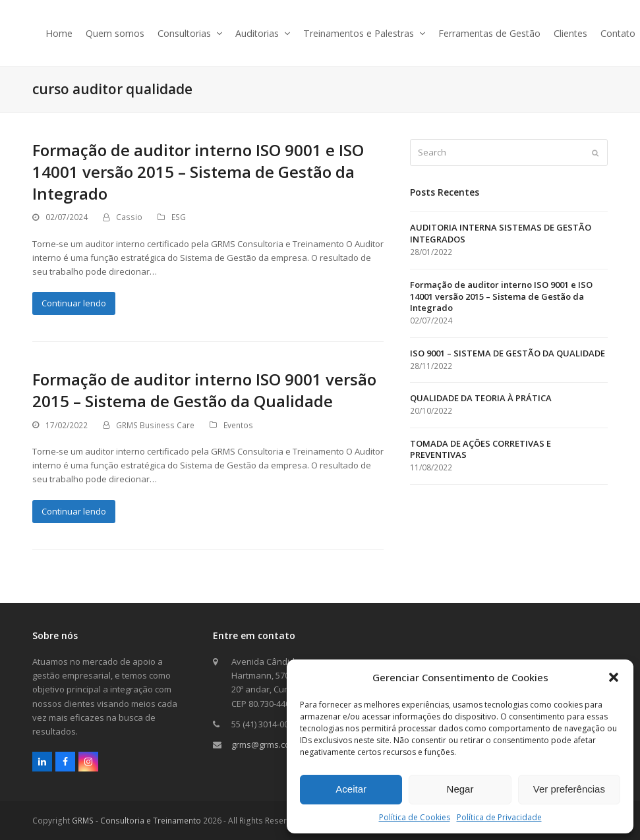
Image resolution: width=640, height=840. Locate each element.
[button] (614, 677)
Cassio (129, 217)
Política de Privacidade (499, 817)
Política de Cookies (415, 817)
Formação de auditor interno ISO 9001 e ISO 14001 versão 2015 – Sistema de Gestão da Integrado (198, 172)
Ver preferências (569, 789)
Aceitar (351, 789)
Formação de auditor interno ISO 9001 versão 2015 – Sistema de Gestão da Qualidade (204, 390)
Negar (460, 789)
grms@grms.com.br (270, 744)
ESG (179, 217)
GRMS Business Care (155, 425)
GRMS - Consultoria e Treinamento (136, 821)
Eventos (238, 425)
